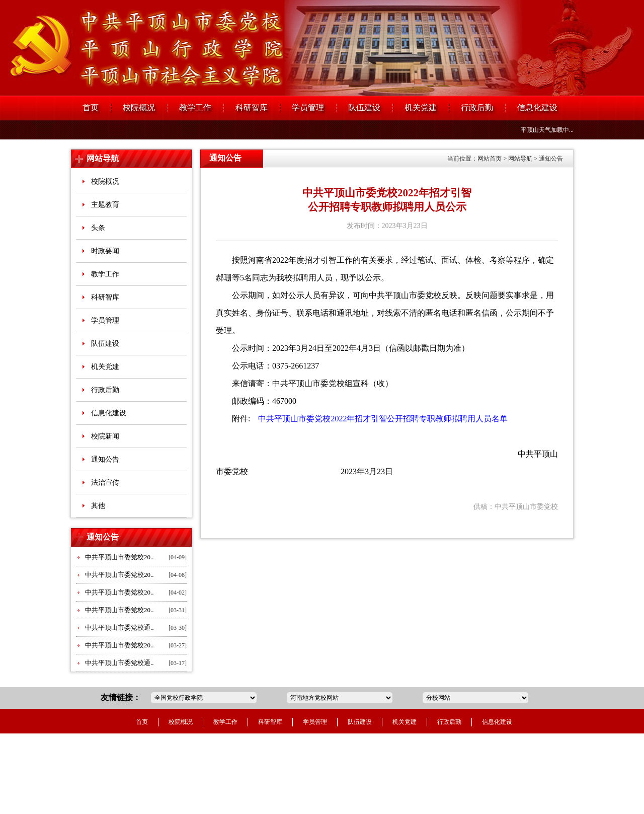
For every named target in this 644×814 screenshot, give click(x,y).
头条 (98, 228)
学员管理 (308, 107)
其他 (98, 506)
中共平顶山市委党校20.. (119, 557)
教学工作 (195, 107)
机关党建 (421, 107)
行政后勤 (477, 107)
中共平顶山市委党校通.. (119, 627)
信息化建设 (537, 107)
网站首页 (490, 159)
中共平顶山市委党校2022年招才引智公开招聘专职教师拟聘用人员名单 (380, 419)
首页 (91, 107)
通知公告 (105, 459)
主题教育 (105, 205)
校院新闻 (105, 436)
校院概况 (139, 107)
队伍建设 (364, 107)
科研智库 (252, 107)
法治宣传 (105, 483)
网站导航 (103, 158)
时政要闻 (105, 251)
